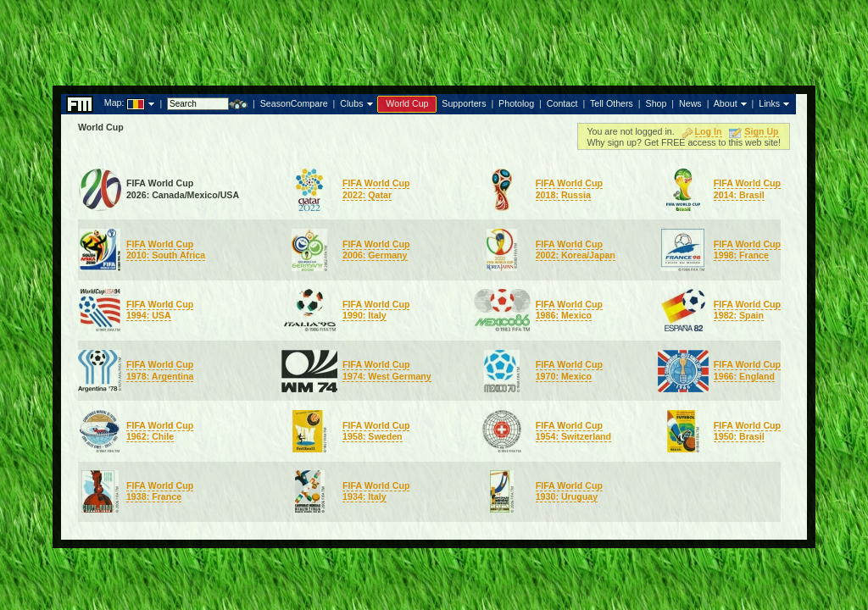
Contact (562, 103)
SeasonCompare (294, 103)
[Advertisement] (434, 38)
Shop (657, 103)
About (726, 103)
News (690, 103)
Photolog (516, 103)
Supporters (464, 103)
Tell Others (612, 103)
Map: (114, 103)
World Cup (407, 103)
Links (769, 103)
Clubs (351, 103)
